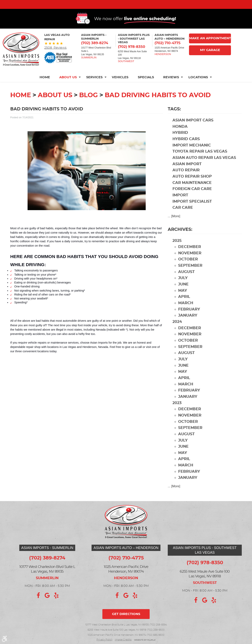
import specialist (192, 208)
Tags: (174, 116)
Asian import (187, 171)
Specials (146, 84)
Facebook (38, 596)
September (190, 273)
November (190, 260)
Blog (88, 102)
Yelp (56, 596)
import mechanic (192, 152)
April (184, 304)
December (190, 254)
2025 (177, 248)
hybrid (180, 140)
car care (183, 215)
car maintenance (192, 190)
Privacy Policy (104, 640)
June (183, 291)
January (188, 322)
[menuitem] (47, 84)
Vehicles (120, 84)
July (183, 285)
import (180, 202)
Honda (180, 134)
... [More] (174, 223)
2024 (177, 329)
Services (94, 84)
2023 (177, 410)
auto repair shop (192, 183)
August (186, 279)
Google (47, 596)
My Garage (210, 57)
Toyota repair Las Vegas (200, 158)
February (189, 316)
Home (44, 84)
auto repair (186, 177)
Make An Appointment (210, 45)
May (183, 298)
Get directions (126, 614)
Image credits (123, 640)
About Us (68, 84)
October (188, 266)
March (186, 310)
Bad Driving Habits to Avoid (158, 102)
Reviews (171, 84)
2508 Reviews (55, 55)
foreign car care (192, 196)
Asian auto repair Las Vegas (204, 165)
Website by (145, 640)
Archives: (180, 236)
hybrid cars (186, 146)
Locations (198, 84)
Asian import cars (193, 127)
